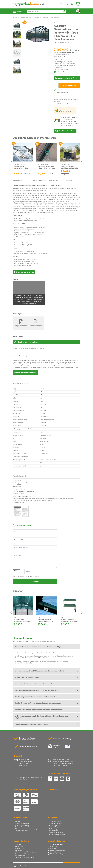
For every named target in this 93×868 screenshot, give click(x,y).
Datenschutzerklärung (33, 576)
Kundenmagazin (20, 846)
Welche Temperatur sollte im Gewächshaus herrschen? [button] (35, 697)
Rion (56, 22)
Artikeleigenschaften (21, 383)
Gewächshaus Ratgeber (56, 825)
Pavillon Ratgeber (54, 829)
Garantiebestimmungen (35, 326)
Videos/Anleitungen (38, 180)
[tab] (46, 647)
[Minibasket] (78, 4)
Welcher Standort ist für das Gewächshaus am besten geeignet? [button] (38, 703)
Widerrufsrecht (20, 856)
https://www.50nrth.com (26, 492)
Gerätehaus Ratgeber (56, 823)
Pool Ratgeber (53, 831)
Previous (11, 161)
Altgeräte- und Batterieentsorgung (26, 829)
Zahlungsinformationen (22, 823)
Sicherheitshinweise (20, 476)
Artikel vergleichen (62, 93)
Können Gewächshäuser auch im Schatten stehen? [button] (33, 684)
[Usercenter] (72, 4)
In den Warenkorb (69, 85)
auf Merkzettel (61, 90)
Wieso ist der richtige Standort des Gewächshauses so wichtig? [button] (38, 647)
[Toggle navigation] (18, 11)
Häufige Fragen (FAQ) (22, 831)
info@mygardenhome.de (66, 763)
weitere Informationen (63, 72)
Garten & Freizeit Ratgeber (57, 834)
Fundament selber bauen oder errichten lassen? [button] (32, 724)
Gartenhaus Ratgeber (56, 821)
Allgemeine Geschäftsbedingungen (26, 852)
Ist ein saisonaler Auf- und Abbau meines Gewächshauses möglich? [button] (39, 671)
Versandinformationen (22, 825)
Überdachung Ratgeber (56, 833)
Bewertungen (53, 180)
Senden (36, 581)
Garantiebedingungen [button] (25, 372)
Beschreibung (18, 180)
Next (82, 161)
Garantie (69, 180)
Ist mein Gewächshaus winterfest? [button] (27, 677)
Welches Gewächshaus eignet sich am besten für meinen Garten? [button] (39, 709)
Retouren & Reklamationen (23, 827)
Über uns (18, 844)
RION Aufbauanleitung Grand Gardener (21, 326)
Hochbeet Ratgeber (55, 827)
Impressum (19, 850)
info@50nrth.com (23, 490)
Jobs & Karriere (20, 848)
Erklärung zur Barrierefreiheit (24, 858)
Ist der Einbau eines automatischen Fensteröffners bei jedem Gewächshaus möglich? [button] (42, 717)
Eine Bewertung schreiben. (28, 342)
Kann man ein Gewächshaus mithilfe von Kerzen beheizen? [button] (36, 690)
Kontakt (17, 821)
